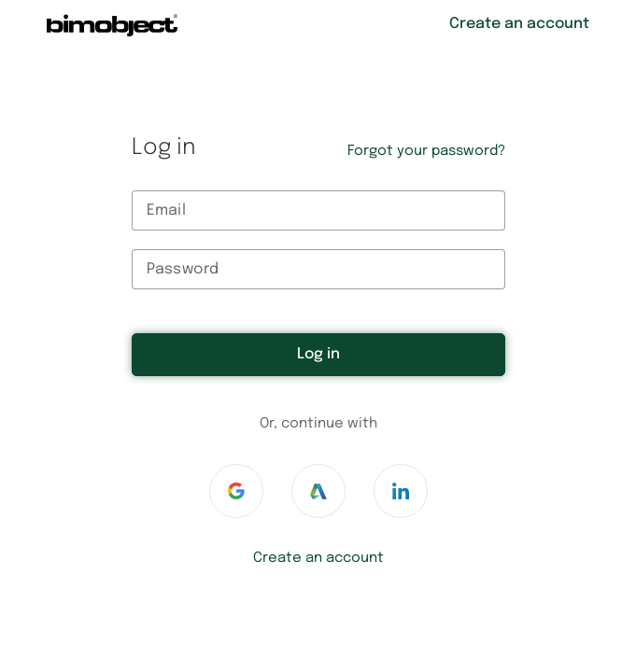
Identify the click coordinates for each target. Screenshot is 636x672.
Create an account (318, 558)
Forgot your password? (426, 151)
